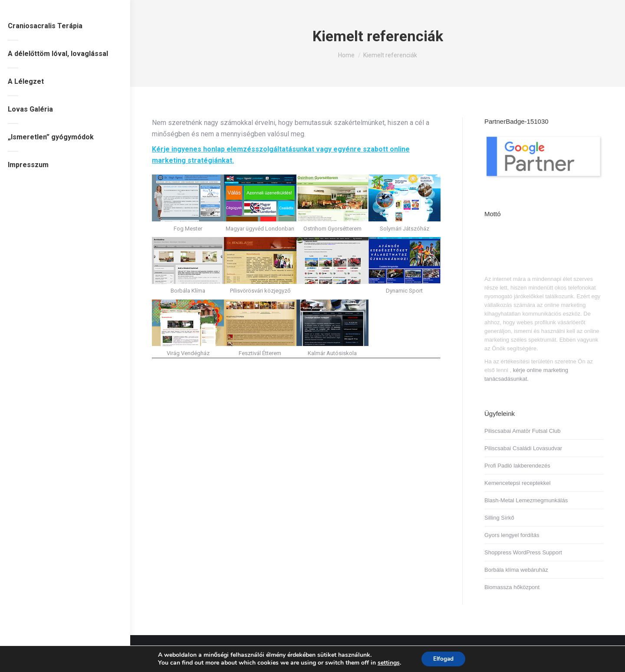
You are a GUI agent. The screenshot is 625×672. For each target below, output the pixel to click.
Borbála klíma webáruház (516, 570)
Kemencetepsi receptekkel (517, 483)
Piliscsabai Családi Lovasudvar (523, 448)
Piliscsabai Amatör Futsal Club (523, 431)
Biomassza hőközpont (512, 587)
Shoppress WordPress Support (523, 552)
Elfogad (443, 658)
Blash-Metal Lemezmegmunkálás (526, 500)
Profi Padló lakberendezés (517, 466)
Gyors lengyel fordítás (512, 535)
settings (387, 662)
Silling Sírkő (499, 518)
